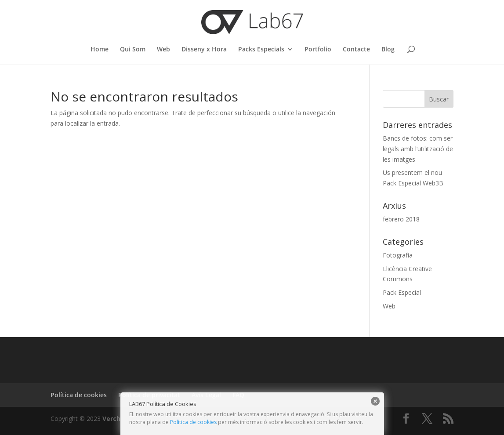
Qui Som (133, 50)
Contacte (356, 50)
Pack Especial (402, 292)
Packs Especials (261, 50)
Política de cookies (193, 422)
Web (163, 50)
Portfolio (318, 50)
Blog (388, 50)
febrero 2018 (401, 219)
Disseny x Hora (204, 50)
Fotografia (398, 255)
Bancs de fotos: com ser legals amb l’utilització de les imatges (418, 149)
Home (100, 50)
